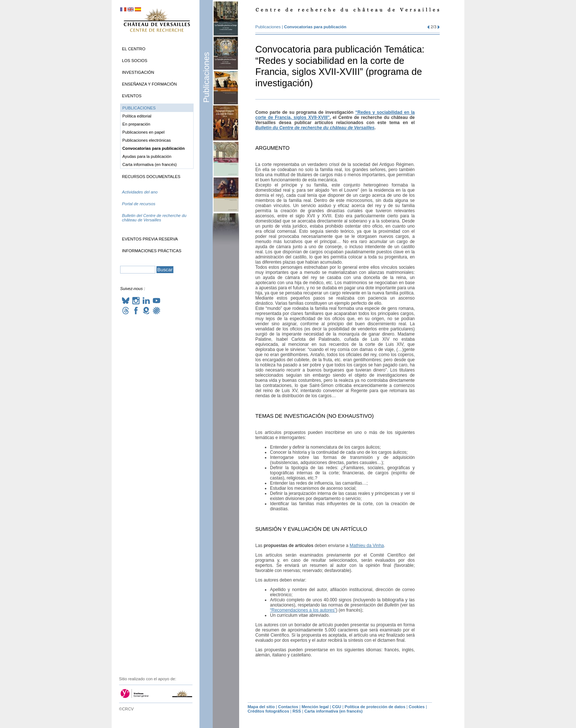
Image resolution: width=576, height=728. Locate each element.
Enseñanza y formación (149, 84)
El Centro (134, 49)
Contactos (288, 707)
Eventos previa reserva (150, 239)
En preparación (136, 124)
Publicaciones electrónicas (147, 140)
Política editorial (137, 116)
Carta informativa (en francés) (150, 164)
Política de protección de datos (375, 707)
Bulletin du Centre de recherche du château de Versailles (315, 128)
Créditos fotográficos (268, 711)
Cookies (417, 707)
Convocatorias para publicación (315, 27)
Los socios (135, 61)
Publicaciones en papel (143, 132)
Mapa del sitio (261, 707)
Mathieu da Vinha (367, 546)
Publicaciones (206, 77)
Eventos (132, 96)
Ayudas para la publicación (147, 156)
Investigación (138, 72)
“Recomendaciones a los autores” (303, 610)
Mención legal (315, 707)
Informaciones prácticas (152, 251)
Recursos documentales (151, 177)
